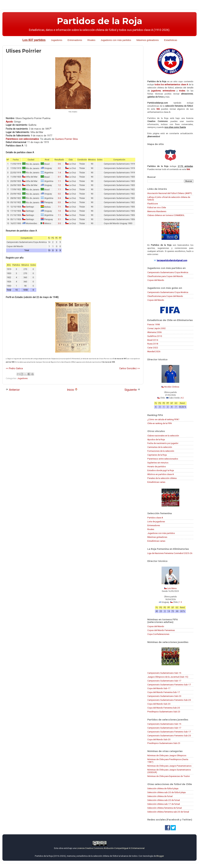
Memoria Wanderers (157, 211)
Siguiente (132, 390)
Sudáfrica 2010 (155, 336)
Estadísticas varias (156, 482)
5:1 (59, 219)
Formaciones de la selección (161, 451)
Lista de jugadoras (156, 521)
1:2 (59, 185)
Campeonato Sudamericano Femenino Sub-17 (169, 685)
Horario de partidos (157, 466)
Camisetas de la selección (160, 447)
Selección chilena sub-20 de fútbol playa (166, 792)
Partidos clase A (155, 518)
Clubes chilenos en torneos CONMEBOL (166, 215)
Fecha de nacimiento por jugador (163, 443)
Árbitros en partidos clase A (161, 474)
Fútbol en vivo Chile (157, 207)
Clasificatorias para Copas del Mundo (165, 276)
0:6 (59, 164)
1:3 (59, 211)
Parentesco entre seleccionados (163, 459)
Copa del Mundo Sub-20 (159, 704)
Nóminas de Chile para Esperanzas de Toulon (169, 776)
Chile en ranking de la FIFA (160, 423)
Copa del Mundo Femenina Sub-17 (164, 692)
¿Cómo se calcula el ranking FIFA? (163, 419)
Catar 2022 (153, 348)
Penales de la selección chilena (162, 478)
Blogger (160, 856)
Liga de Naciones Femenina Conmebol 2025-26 (170, 553)
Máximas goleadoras (157, 537)
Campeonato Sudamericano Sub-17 (164, 681)
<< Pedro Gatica (14, 368)
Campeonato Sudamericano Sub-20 (164, 696)
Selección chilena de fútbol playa (163, 788)
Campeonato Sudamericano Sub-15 (164, 673)
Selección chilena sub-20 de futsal (164, 800)
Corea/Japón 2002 (157, 328)
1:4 (59, 173)
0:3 (59, 202)
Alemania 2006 (155, 332)
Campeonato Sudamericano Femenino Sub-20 (169, 700)
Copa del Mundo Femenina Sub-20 (164, 708)
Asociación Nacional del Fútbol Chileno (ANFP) (170, 193)
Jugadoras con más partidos (161, 533)
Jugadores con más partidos (116, 40)
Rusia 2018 (153, 344)
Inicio (72, 390)
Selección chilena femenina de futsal (165, 808)
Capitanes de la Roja (157, 455)
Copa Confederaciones (158, 634)
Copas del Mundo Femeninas (161, 630)
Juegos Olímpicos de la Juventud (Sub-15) (168, 677)
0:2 (59, 168)
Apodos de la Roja (156, 439)
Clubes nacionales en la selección (163, 436)
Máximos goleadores (148, 40)
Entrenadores (75, 40)
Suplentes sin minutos (158, 463)
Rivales (91, 40)
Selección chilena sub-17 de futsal (164, 804)
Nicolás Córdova (172, 387)
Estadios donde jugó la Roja (161, 470)
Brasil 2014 (153, 340)
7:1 (59, 207)
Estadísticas (171, 40)
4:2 (182, 398)
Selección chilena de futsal (160, 796)
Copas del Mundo (156, 280)
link (158, 109)
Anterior (13, 390)
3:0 (59, 223)
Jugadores (56, 40)
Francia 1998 (154, 324)
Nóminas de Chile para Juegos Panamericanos (169, 766)
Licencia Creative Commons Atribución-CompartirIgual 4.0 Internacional (111, 848)
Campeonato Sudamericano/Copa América (168, 272)
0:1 (59, 177)
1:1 (59, 181)
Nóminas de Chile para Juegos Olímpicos (167, 755)
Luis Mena (172, 588)
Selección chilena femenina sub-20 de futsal (168, 812)
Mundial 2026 (154, 351)
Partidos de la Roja (100, 21)
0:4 (59, 198)
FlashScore (153, 204)
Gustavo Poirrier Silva (66, 139)
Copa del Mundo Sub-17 (159, 688)
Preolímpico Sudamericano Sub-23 (164, 712)
